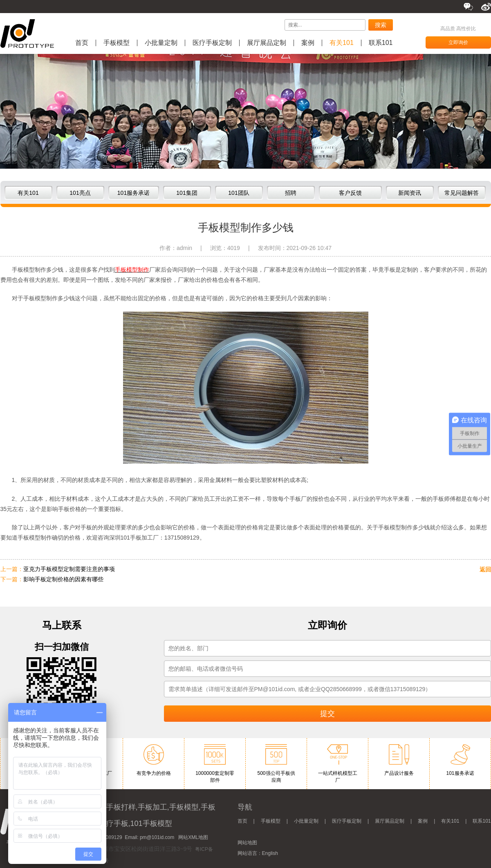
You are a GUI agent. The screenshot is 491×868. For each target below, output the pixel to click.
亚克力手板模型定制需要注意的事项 (69, 569)
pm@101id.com (157, 837)
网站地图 (247, 843)
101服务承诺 (133, 193)
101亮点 (80, 193)
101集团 (187, 193)
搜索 (381, 25)
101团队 (239, 193)
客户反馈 (350, 193)
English (270, 853)
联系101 (381, 43)
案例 (308, 43)
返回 (485, 569)
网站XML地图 (193, 837)
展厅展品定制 (267, 43)
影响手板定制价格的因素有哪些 (63, 579)
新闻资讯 (410, 193)
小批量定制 (161, 43)
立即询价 (458, 42)
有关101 (342, 43)
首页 (82, 43)
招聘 (291, 193)
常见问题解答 (462, 193)
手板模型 (117, 43)
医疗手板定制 (212, 43)
